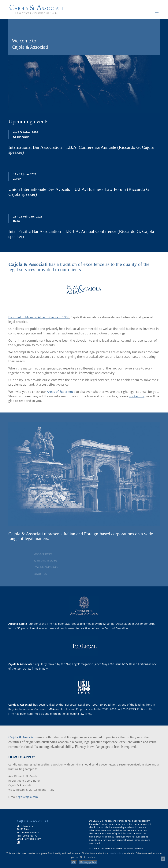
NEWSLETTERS (49, 574)
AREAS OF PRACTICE (51, 554)
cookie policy (116, 853)
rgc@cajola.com (28, 797)
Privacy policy (88, 862)
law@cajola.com (32, 839)
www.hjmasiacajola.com (32, 306)
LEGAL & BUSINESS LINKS (53, 567)
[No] (163, 859)
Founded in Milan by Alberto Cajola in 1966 (39, 317)
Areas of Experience (61, 392)
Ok (74, 862)
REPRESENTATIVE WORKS (53, 561)
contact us (136, 396)
